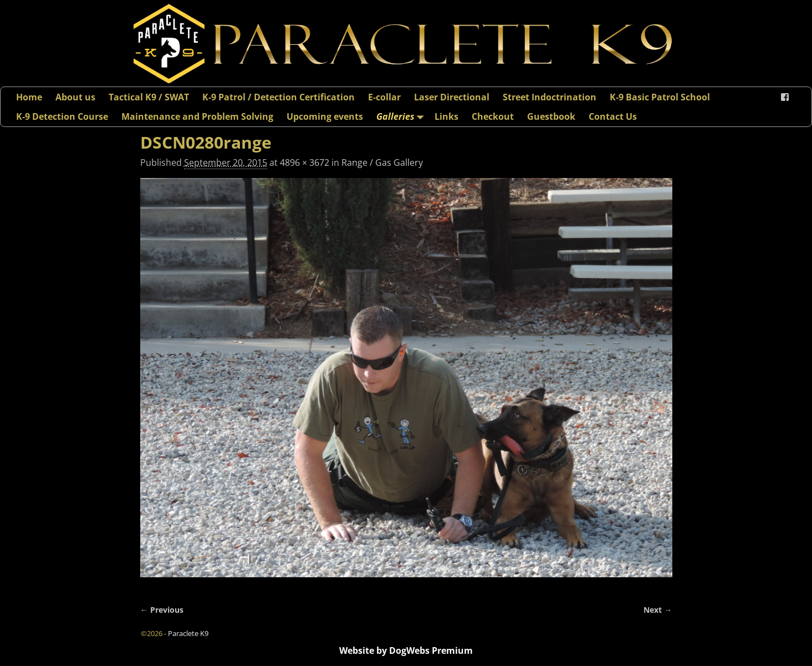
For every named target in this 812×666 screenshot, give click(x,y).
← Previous (162, 610)
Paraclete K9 (188, 633)
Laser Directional (452, 97)
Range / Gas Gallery (382, 162)
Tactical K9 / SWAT (149, 97)
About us (75, 97)
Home (29, 97)
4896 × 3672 (305, 162)
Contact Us (613, 116)
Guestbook (551, 116)
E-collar (384, 97)
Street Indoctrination (550, 97)
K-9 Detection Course (62, 116)
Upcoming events (325, 116)
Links (446, 116)
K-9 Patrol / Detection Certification (279, 97)
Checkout (493, 116)
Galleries (402, 116)
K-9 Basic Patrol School (660, 97)
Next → (658, 610)
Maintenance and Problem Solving (197, 116)
